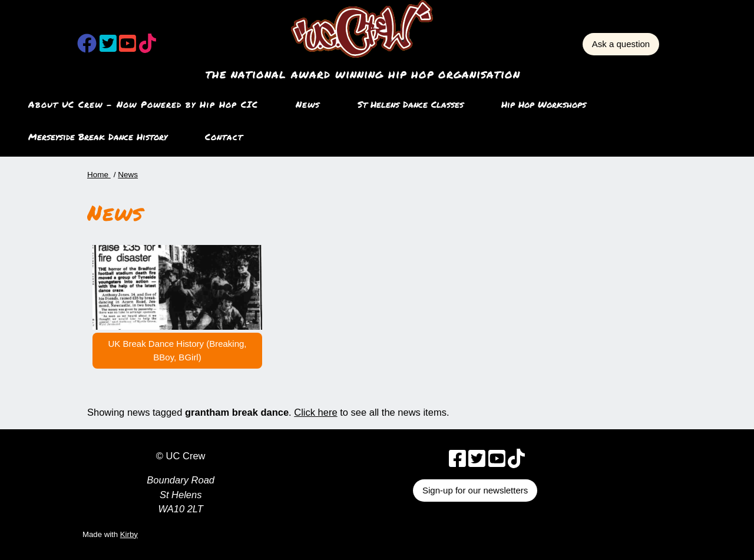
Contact (224, 137)
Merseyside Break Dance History (98, 137)
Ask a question (621, 44)
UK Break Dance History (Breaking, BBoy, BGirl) (177, 350)
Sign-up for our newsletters (475, 490)
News (308, 104)
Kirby (129, 534)
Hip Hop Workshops (544, 104)
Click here (315, 412)
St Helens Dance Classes (411, 104)
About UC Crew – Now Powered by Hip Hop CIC (143, 104)
